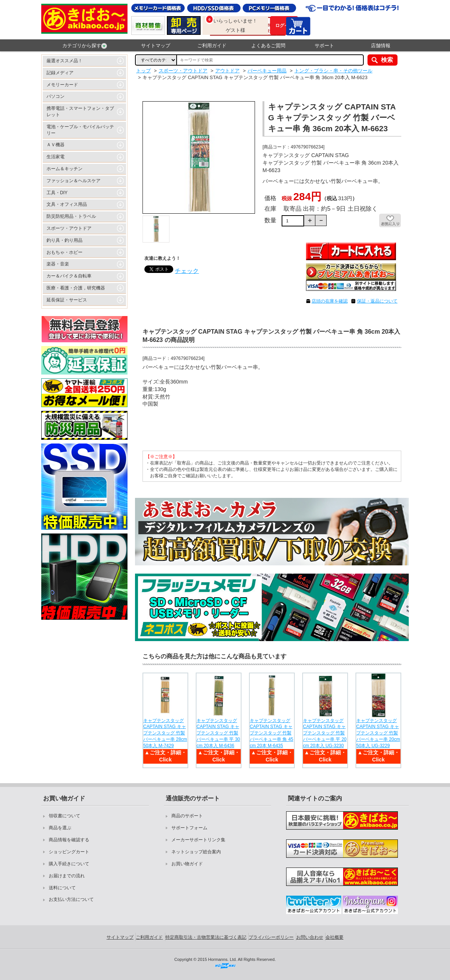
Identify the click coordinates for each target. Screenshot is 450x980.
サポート (324, 46)
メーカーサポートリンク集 (198, 840)
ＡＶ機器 (55, 145)
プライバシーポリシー (271, 937)
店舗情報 (381, 46)
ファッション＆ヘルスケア (73, 181)
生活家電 (55, 157)
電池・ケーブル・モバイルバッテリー (80, 130)
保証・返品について (377, 301)
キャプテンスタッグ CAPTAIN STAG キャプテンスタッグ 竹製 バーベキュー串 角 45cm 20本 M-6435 (271, 733)
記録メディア (60, 73)
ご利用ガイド (212, 46)
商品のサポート (187, 816)
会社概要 (334, 937)
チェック (187, 271)
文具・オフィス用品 (67, 204)
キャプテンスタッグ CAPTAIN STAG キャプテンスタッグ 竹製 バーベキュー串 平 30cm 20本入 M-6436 (218, 733)
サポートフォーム (189, 828)
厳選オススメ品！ (64, 61)
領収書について (64, 816)
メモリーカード (62, 85)
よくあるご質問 (268, 46)
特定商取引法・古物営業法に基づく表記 (206, 937)
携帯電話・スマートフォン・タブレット (80, 112)
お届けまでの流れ (67, 876)
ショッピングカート (69, 852)
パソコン (55, 96)
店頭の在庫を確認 (330, 301)
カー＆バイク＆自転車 (69, 276)
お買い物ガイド (187, 864)
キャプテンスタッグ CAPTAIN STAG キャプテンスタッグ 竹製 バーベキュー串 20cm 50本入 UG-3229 (378, 733)
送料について (62, 888)
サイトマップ (156, 46)
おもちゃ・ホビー (64, 252)
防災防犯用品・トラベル (71, 216)
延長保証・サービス (67, 300)
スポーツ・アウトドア (69, 228)
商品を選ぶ (60, 828)
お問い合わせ (310, 937)
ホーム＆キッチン (64, 169)
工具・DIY (57, 193)
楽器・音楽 (58, 264)
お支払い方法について (71, 899)
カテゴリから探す (85, 46)
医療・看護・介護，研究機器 (76, 288)
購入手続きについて (69, 864)
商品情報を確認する (69, 840)
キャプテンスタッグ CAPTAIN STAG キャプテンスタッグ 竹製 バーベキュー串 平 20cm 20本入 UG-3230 (325, 733)
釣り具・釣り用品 (64, 240)
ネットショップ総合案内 (196, 852)
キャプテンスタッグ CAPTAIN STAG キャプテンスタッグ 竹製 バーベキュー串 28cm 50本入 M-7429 (165, 733)
